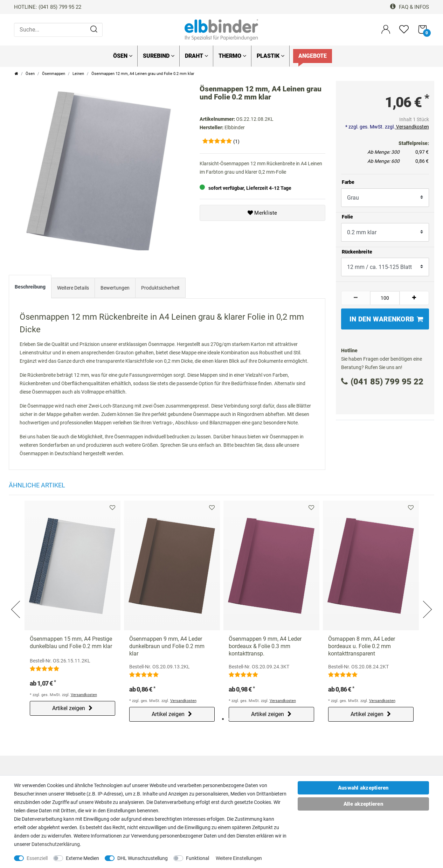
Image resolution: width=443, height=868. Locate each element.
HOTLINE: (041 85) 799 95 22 (48, 7)
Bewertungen (115, 287)
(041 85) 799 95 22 (382, 382)
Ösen (123, 56)
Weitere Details (73, 287)
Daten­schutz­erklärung (56, 844)
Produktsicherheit (160, 287)
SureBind (159, 56)
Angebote (313, 56)
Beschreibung (30, 286)
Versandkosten (412, 127)
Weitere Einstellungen (239, 858)
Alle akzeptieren (363, 804)
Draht (196, 56)
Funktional (198, 858)
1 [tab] (223, 718)
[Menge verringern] (356, 298)
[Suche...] (58, 30)
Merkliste (262, 213)
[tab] (30, 288)
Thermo (232, 56)
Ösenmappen (54, 74)
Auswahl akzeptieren (363, 788)
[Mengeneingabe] (385, 298)
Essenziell (37, 858)
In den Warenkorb (386, 319)
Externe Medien (82, 858)
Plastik (271, 56)
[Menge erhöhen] (414, 298)
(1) (236, 141)
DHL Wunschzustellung (143, 858)
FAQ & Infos (410, 7)
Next (427, 600)
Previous (16, 600)
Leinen (78, 74)
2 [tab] (229, 718)
